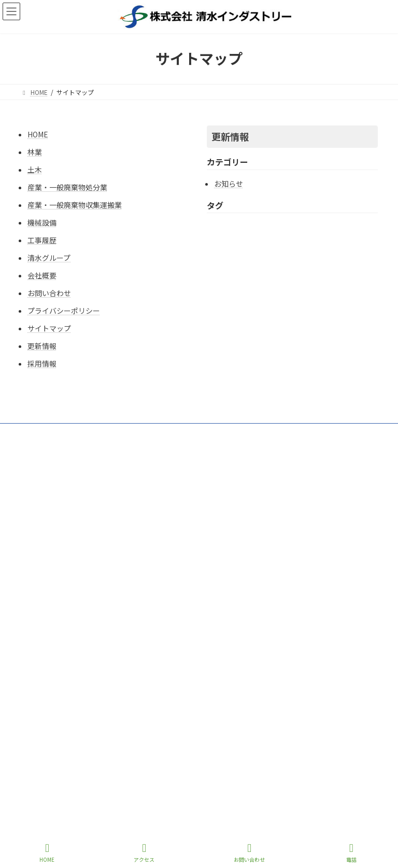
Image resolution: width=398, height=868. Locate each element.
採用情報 (42, 363)
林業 (35, 152)
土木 (35, 170)
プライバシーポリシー (64, 311)
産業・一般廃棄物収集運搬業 (75, 205)
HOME (38, 134)
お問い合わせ (49, 293)
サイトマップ (49, 328)
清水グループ (49, 258)
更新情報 (42, 346)
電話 (351, 853)
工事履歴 (42, 240)
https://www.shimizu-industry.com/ (199, 547)
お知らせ (229, 184)
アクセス (144, 853)
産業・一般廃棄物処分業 (67, 187)
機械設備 (42, 222)
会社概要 (42, 275)
